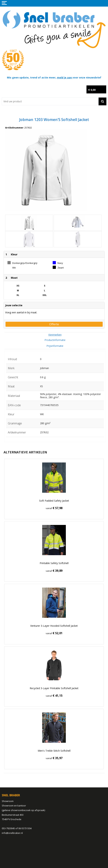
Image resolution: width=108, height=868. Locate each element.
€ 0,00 (92, 90)
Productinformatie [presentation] (55, 340)
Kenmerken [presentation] (55, 335)
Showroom (8, 801)
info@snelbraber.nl (12, 833)
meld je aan (65, 77)
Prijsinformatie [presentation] (55, 346)
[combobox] (50, 101)
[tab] (55, 335)
